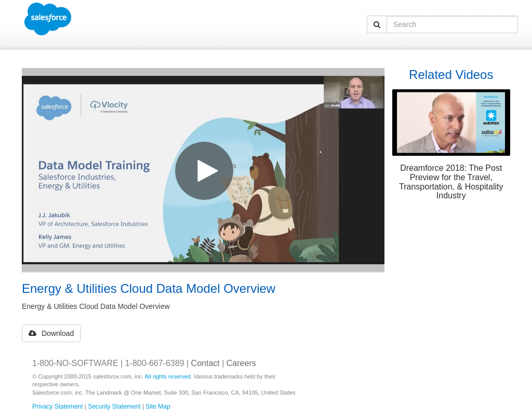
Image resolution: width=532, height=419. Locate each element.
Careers (241, 363)
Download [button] (51, 333)
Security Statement (114, 407)
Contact (205, 363)
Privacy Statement (57, 407)
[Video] (203, 170)
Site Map (158, 407)
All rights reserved (168, 376)
